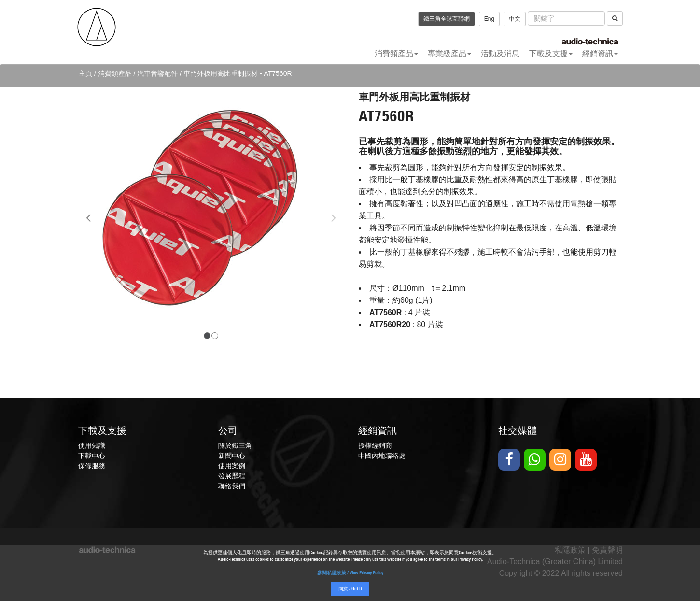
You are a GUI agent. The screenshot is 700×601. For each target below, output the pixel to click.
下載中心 (92, 456)
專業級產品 (449, 53)
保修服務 (92, 466)
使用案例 (232, 466)
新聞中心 (232, 456)
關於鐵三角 (235, 445)
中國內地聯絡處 (382, 456)
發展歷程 (232, 476)
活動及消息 (500, 53)
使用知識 (92, 445)
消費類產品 (396, 53)
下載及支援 (551, 53)
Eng (489, 19)
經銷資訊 (600, 53)
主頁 (85, 73)
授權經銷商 (375, 445)
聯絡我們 (232, 486)
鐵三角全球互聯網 (447, 19)
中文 (515, 19)
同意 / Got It (350, 589)
